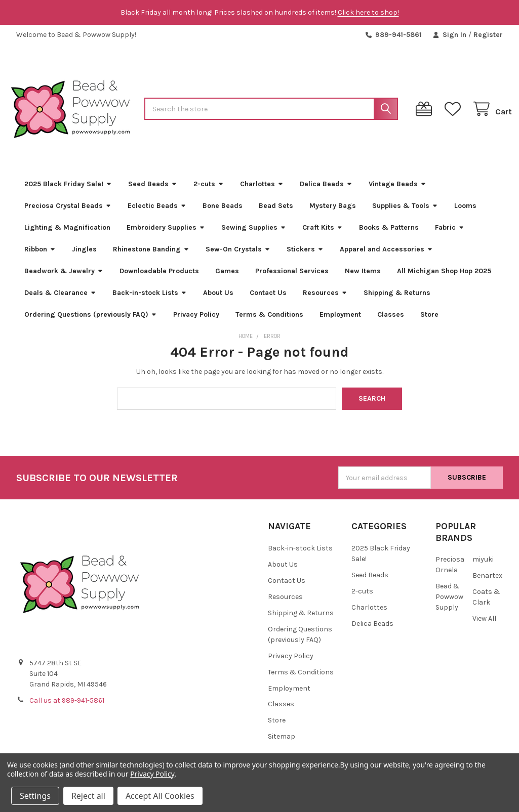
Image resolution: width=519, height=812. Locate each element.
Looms (465, 215)
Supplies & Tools (405, 215)
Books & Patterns (389, 237)
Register (488, 35)
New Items (363, 280)
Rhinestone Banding (151, 258)
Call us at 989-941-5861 (67, 710)
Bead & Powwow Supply (449, 606)
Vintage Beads (397, 193)
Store (429, 324)
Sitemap (282, 746)
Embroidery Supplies (166, 237)
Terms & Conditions (269, 324)
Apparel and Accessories (386, 258)
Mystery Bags (333, 215)
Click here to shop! (368, 12)
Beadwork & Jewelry (64, 280)
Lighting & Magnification (67, 237)
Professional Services (292, 280)
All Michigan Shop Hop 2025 (444, 280)
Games (227, 280)
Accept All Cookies (160, 796)
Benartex (487, 585)
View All (484, 628)
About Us (218, 302)
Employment (340, 324)
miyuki (483, 569)
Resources (325, 302)
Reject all (88, 796)
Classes (391, 324)
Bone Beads (223, 215)
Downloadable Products (159, 280)
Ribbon (40, 258)
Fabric (450, 237)
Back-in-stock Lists (150, 302)
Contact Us (268, 302)
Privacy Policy (196, 324)
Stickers (305, 258)
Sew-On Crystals (238, 258)
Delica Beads (326, 193)
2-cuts (209, 193)
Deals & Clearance (60, 302)
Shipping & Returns (397, 302)
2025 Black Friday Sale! (68, 193)
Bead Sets (276, 215)
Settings (35, 796)
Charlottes (262, 193)
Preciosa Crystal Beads (68, 215)
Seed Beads (153, 193)
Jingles (84, 258)
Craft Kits (323, 237)
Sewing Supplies (254, 237)
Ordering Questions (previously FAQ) (91, 324)
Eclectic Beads (157, 215)
